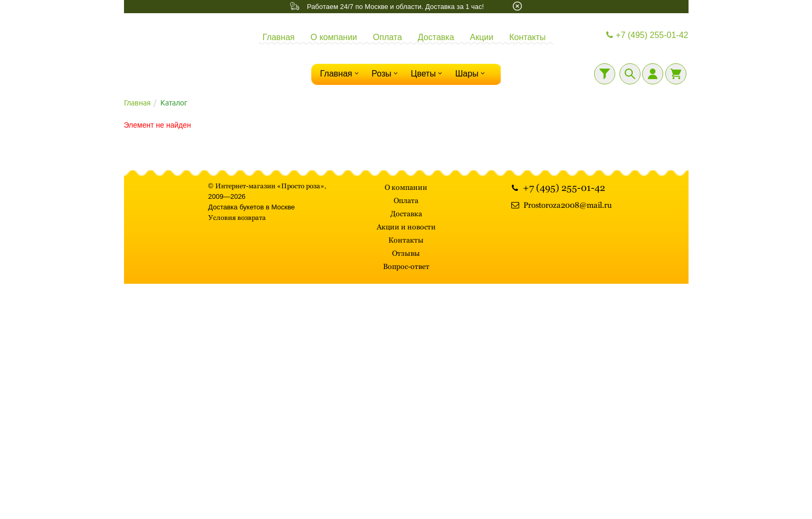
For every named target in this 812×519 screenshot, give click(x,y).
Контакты (527, 37)
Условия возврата (237, 218)
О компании (334, 37)
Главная (279, 37)
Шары (471, 73)
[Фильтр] (605, 74)
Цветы (428, 73)
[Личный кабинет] (653, 74)
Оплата (388, 37)
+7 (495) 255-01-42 (646, 35)
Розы (386, 73)
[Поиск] (630, 74)
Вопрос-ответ (406, 266)
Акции (482, 37)
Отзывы (406, 253)
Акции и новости (406, 227)
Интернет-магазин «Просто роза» (270, 186)
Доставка (436, 37)
